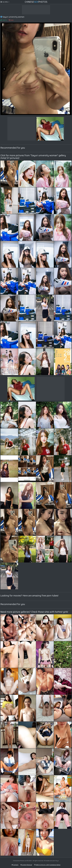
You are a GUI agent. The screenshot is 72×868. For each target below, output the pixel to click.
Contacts (15, 865)
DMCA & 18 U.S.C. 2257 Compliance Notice (47, 865)
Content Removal (26, 865)
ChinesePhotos (36, 2)
